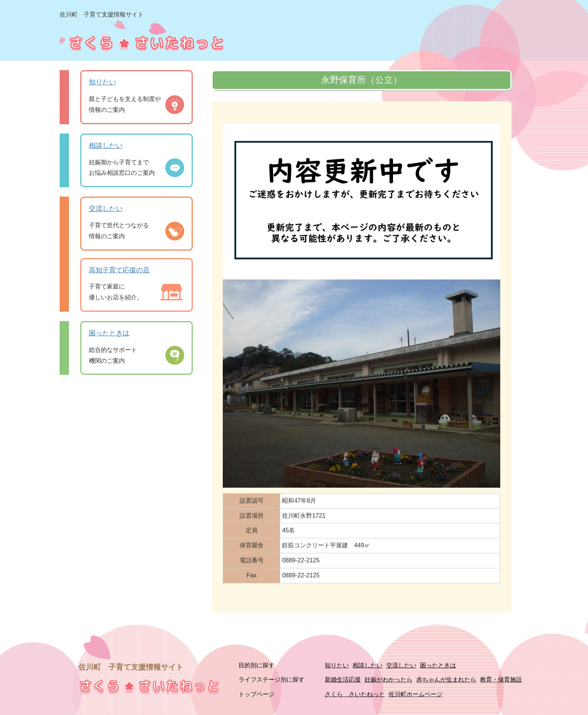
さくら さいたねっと (355, 694)
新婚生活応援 (343, 680)
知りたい (102, 82)
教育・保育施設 (501, 680)
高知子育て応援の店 (119, 270)
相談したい (106, 146)
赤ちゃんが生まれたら (446, 680)
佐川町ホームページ (415, 694)
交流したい (106, 209)
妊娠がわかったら (388, 680)
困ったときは (109, 333)
